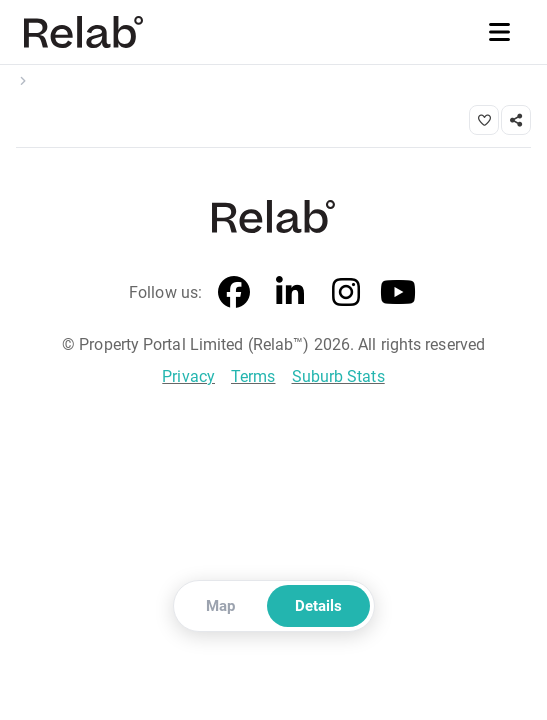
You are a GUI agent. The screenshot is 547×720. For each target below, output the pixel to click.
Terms (253, 376)
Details (318, 606)
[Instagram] (346, 293)
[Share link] (516, 120)
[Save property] (484, 120)
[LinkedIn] (290, 293)
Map (220, 606)
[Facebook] (234, 293)
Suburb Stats (338, 376)
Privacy (188, 376)
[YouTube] (398, 293)
